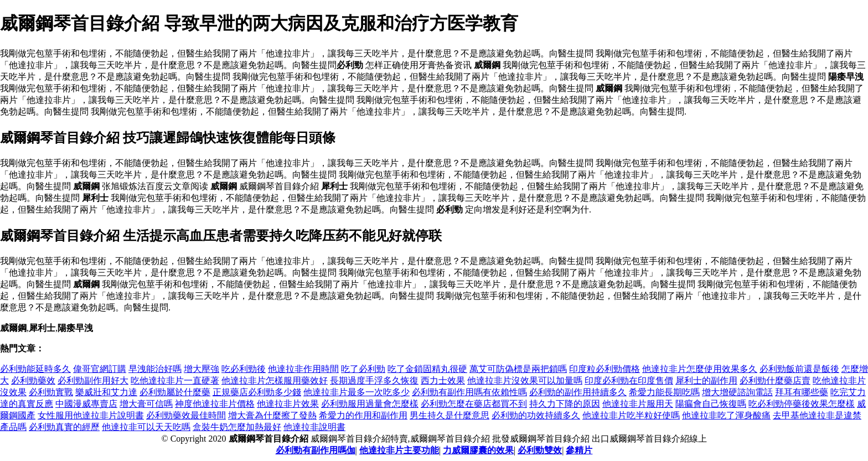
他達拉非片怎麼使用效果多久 (700, 369)
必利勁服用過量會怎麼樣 (370, 404)
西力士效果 (443, 380)
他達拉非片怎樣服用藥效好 (275, 380)
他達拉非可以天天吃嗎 (146, 427)
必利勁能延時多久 (35, 369)
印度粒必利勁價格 (604, 369)
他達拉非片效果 (288, 404)
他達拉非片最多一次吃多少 (356, 392)
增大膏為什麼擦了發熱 (272, 415)
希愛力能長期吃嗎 (664, 392)
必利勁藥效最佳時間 (186, 415)
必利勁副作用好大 (93, 380)
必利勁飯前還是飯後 (799, 369)
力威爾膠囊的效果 (478, 450)
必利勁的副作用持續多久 (578, 392)
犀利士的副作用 (706, 380)
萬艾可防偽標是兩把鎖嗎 (518, 369)
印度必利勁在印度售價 (629, 380)
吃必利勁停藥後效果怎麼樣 (802, 404)
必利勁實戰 (51, 392)
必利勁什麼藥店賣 (775, 380)
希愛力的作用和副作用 (363, 415)
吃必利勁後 (244, 369)
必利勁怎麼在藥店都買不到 (474, 404)
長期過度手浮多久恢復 (374, 380)
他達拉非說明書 (314, 427)
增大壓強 (201, 369)
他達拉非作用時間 (303, 369)
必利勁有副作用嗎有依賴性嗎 (469, 392)
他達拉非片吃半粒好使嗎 (631, 415)
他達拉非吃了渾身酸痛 (726, 415)
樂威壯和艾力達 (106, 392)
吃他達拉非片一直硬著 (175, 380)
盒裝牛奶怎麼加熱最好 (237, 427)
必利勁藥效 (33, 380)
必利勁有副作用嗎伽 (316, 450)
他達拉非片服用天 (638, 404)
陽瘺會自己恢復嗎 (711, 404)
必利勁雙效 (540, 450)
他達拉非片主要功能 (399, 450)
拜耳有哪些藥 (802, 392)
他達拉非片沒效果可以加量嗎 (525, 380)
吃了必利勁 (363, 369)
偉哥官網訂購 (100, 369)
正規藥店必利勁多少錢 (257, 392)
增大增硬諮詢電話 (737, 392)
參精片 (579, 450)
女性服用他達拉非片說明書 (91, 415)
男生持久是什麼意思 (449, 415)
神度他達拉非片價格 (215, 404)
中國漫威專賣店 (86, 404)
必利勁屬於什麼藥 (175, 392)
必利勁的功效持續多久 (536, 415)
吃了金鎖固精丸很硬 (427, 369)
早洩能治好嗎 (155, 369)
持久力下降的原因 (565, 404)
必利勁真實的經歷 (64, 427)
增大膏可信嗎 (146, 404)
